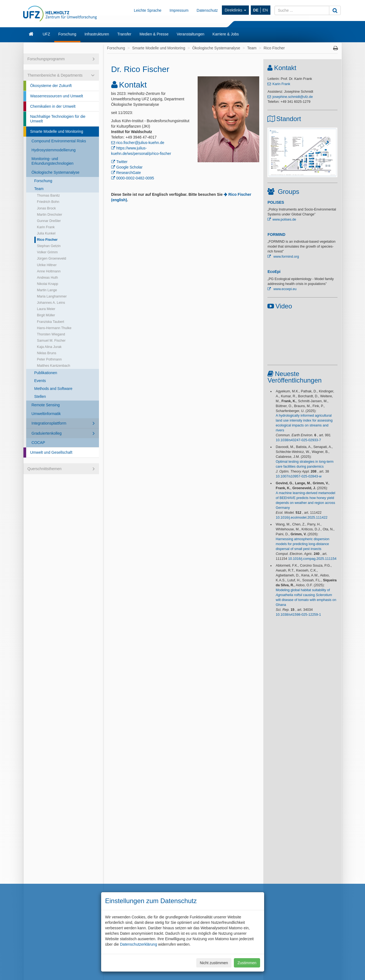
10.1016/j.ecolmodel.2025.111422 (301, 518)
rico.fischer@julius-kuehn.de (140, 143)
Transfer (124, 34)
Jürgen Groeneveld (52, 258)
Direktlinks (235, 10)
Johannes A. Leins (51, 303)
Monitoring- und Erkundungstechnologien (53, 161)
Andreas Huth (48, 278)
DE (256, 10)
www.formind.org (286, 257)
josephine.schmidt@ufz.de (292, 97)
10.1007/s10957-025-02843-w (298, 476)
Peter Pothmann (49, 359)
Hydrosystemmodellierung (54, 150)
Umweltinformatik (46, 414)
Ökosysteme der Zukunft (51, 86)
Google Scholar (130, 167)
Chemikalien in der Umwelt (53, 106)
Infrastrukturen (97, 34)
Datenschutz (207, 10)
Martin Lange (47, 290)
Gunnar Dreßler (49, 221)
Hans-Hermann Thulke (54, 328)
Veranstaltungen (190, 34)
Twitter (122, 162)
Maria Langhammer (52, 296)
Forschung (67, 34)
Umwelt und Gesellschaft (51, 452)
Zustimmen (247, 963)
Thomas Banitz (49, 196)
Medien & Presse (154, 34)
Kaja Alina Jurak (49, 347)
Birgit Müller (46, 315)
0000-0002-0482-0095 (135, 178)
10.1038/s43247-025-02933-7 (298, 440)
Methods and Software (53, 389)
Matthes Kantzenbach (54, 366)
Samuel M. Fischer (51, 341)
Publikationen (46, 373)
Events (40, 381)
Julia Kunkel (46, 233)
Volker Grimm (47, 252)
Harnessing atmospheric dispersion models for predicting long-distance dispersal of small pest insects (302, 544)
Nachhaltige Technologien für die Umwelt (58, 119)
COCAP (38, 443)
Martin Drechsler (50, 215)
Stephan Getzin (49, 246)
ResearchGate (129, 173)
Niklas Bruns (47, 353)
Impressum (179, 10)
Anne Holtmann (49, 271)
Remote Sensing (46, 405)
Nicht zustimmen (214, 963)
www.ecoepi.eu (284, 289)
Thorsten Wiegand (51, 334)
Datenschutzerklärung (138, 944)
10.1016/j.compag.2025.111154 (312, 559)
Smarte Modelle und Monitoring (57, 131)
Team (39, 189)
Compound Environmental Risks (59, 141)
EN (265, 10)
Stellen (40, 396)
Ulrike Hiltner (47, 265)
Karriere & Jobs (226, 34)
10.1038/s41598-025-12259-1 (298, 615)
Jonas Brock (46, 208)
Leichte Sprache (148, 10)
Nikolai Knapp (48, 284)
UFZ (46, 34)
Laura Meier (46, 309)
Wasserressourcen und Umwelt (57, 96)
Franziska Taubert (51, 322)
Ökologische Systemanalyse (56, 172)
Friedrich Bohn (48, 202)
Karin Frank (46, 227)
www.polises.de (284, 220)
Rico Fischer (47, 240)
